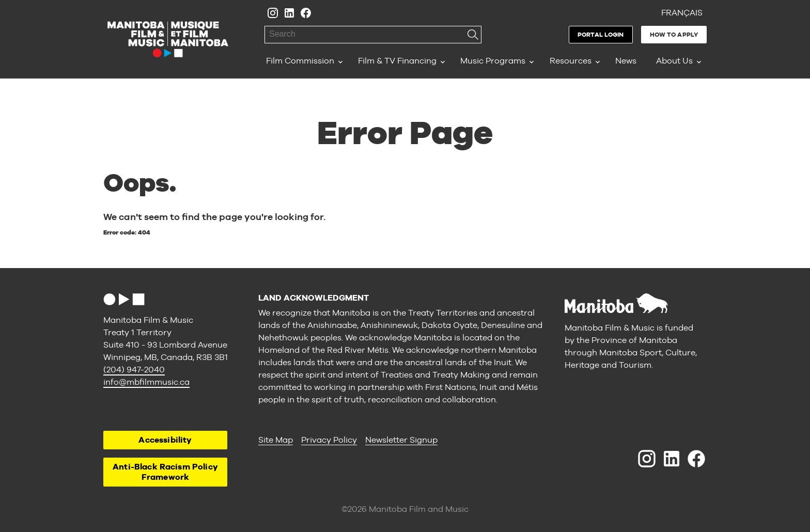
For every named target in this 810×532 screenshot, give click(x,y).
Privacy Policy (329, 440)
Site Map (276, 440)
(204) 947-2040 (134, 370)
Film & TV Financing (397, 61)
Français (682, 13)
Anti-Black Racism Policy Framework (165, 472)
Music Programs (493, 61)
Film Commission (300, 61)
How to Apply (674, 35)
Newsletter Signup (401, 440)
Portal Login (601, 35)
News (626, 61)
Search (473, 35)
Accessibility (165, 440)
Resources (571, 61)
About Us (674, 61)
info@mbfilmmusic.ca (146, 382)
